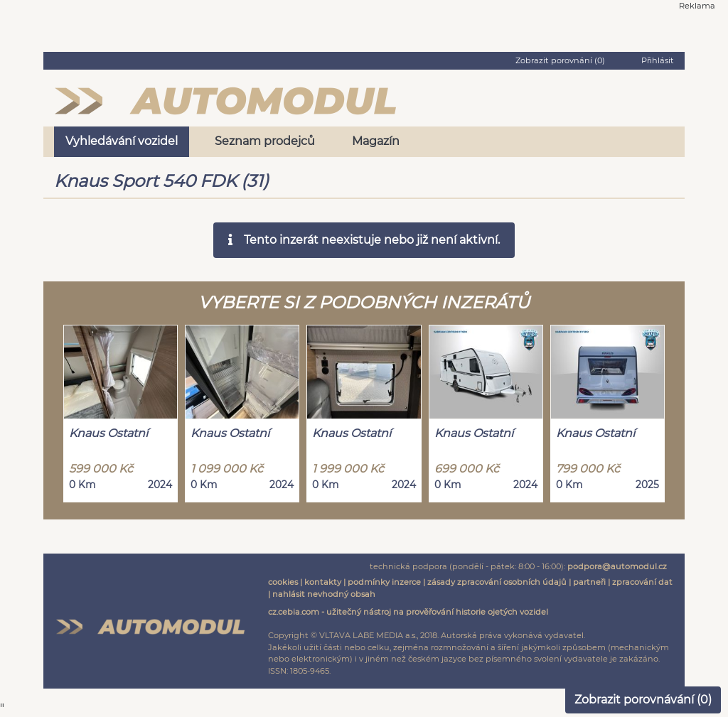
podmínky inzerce (384, 582)
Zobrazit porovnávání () (643, 700)
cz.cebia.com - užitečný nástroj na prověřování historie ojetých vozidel (408, 612)
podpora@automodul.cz (617, 566)
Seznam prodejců (265, 141)
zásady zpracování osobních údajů (497, 582)
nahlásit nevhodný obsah (324, 594)
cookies (283, 582)
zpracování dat (642, 582)
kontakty (323, 582)
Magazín (376, 141)
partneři (589, 582)
